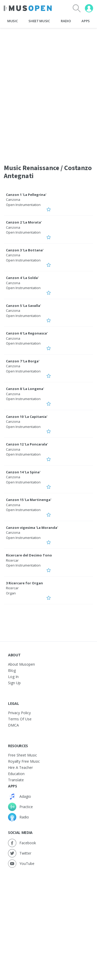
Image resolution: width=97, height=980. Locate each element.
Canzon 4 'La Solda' (22, 278)
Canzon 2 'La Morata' (24, 222)
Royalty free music (24, 761)
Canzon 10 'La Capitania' (27, 417)
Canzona (13, 200)
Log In (13, 677)
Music (12, 21)
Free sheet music (23, 755)
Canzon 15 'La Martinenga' (29, 500)
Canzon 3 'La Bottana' (25, 250)
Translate (16, 780)
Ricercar (12, 560)
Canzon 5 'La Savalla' (23, 306)
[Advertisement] (48, 919)
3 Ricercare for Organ (24, 583)
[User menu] (89, 8)
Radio (66, 21)
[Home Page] (28, 8)
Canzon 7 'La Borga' (23, 361)
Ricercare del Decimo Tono (29, 555)
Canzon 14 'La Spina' (23, 472)
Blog (12, 670)
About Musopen (21, 664)
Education (16, 774)
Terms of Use (20, 719)
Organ (11, 593)
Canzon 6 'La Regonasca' (27, 333)
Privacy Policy (19, 713)
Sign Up (14, 683)
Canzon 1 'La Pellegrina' (26, 195)
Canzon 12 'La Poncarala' (27, 444)
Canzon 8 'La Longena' (25, 389)
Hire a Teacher (20, 767)
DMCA (13, 725)
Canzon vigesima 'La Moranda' (32, 528)
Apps (86, 21)
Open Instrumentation (23, 205)
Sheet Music (39, 21)
